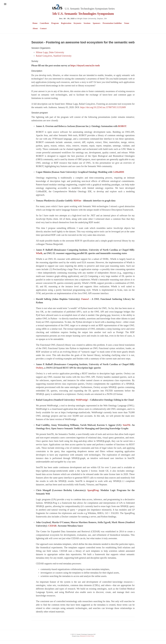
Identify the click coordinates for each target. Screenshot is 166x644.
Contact (43, 28)
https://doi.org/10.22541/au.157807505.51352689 (103, 107)
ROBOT (122, 126)
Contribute (44, 23)
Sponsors (97, 23)
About (35, 28)
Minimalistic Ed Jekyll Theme (87, 636)
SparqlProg (93, 490)
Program (55, 23)
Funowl (85, 299)
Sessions (87, 23)
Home (35, 23)
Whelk (39, 253)
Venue (127, 23)
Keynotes (77, 23)
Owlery (39, 368)
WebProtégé (82, 400)
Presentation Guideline (112, 23)
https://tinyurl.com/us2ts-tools (85, 65)
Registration (66, 23)
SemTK (127, 425)
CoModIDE (118, 172)
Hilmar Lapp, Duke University (50, 52)
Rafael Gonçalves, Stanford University (54, 56)
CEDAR (52, 526)
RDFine (77, 201)
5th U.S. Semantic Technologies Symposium (83, 14)
